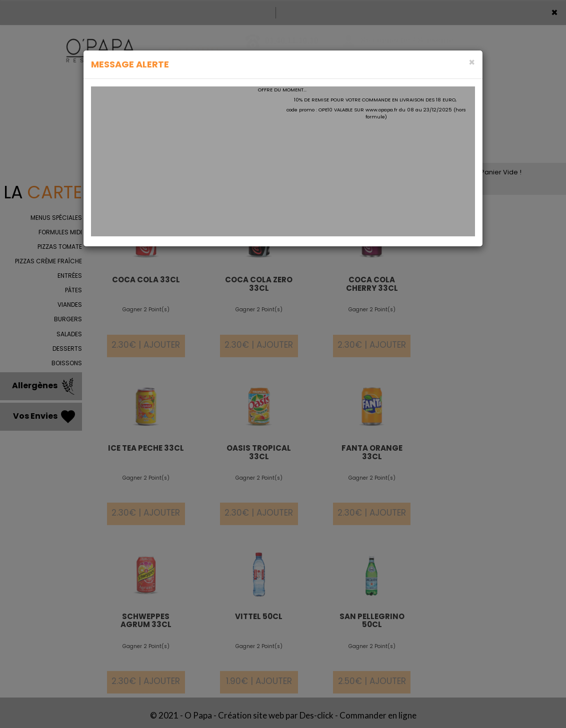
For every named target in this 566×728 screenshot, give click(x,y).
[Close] (472, 62)
